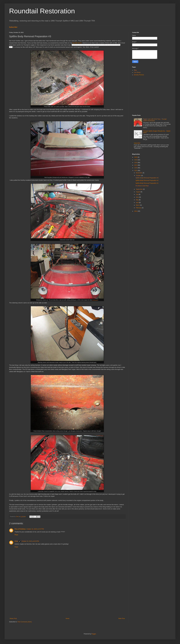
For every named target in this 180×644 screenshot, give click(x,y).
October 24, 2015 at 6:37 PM (35, 529)
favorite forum (77, 43)
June (138, 197)
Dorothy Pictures (139, 75)
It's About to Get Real (142, 186)
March (138, 205)
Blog (135, 70)
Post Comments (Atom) (25, 622)
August (138, 192)
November (139, 173)
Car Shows (137, 72)
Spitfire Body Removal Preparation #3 (147, 178)
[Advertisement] (67, 599)
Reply (16, 535)
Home (68, 618)
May (137, 200)
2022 (136, 157)
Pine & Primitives (20, 529)
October (139, 176)
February (139, 208)
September (139, 189)
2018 (136, 163)
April (137, 203)
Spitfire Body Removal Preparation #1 (147, 183)
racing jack (95, 300)
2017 (136, 165)
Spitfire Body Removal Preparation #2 (147, 180)
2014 (136, 211)
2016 (136, 168)
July (137, 194)
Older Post (121, 618)
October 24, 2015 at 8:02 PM (30, 541)
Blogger (94, 634)
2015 (136, 171)
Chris (16, 541)
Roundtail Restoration (42, 11)
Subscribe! (13, 27)
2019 (136, 160)
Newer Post (13, 618)
